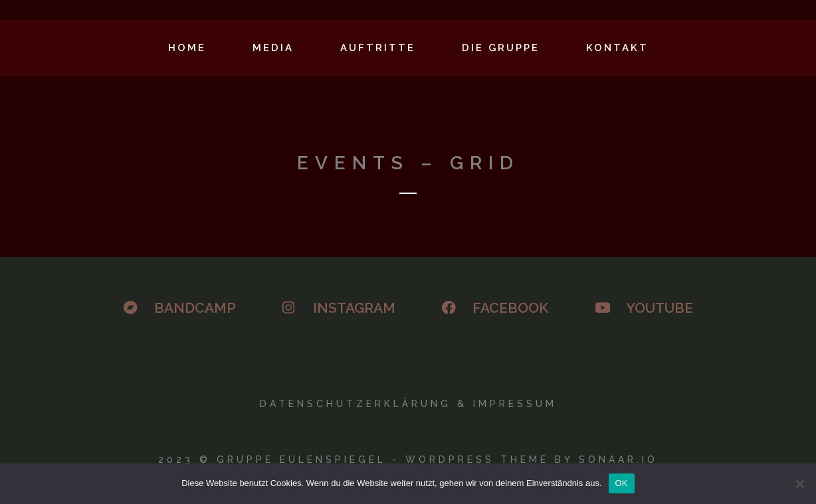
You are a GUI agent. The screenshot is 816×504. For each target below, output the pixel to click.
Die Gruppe (501, 48)
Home (187, 48)
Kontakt (617, 48)
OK (622, 483)
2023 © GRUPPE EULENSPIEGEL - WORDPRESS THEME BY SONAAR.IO (408, 460)
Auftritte (378, 48)
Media (273, 48)
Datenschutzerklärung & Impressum (408, 404)
